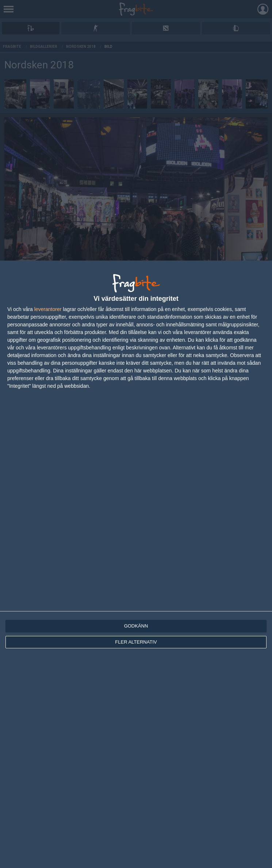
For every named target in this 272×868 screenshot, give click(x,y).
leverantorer (48, 309)
